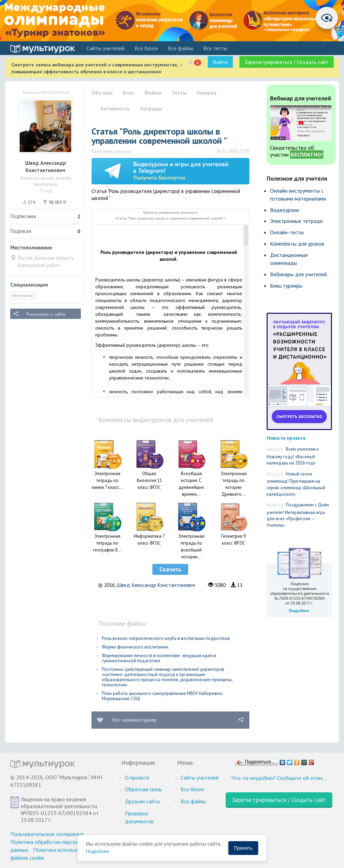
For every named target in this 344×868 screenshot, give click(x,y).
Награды (151, 108)
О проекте (137, 778)
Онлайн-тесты (287, 232)
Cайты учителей (106, 48)
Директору (122, 151)
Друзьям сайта (142, 801)
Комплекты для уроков (297, 244)
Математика (23, 296)
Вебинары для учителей (298, 274)
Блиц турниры (286, 286)
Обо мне (102, 93)
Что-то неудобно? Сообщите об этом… (279, 778)
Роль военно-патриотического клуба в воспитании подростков (166, 638)
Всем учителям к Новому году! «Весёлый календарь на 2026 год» (293, 456)
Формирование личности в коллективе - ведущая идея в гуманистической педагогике (159, 658)
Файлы (153, 93)
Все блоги (146, 48)
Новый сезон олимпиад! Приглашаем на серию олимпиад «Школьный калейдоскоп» (296, 484)
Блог (128, 93)
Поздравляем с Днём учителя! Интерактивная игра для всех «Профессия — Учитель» (298, 515)
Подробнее (98, 851)
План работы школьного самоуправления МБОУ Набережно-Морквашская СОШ (163, 696)
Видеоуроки (284, 210)
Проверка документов (139, 817)
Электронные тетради (296, 221)
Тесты (179, 93)
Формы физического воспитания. (135, 647)
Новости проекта (286, 438)
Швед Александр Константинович (156, 585)
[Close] (181, 65)
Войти (220, 62)
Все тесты (215, 48)
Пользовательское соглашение (47, 834)
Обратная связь (143, 789)
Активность (115, 108)
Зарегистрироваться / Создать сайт (287, 62)
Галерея (207, 93)
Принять (243, 848)
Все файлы (181, 48)
